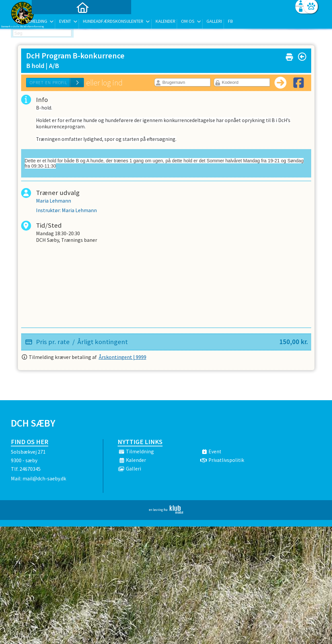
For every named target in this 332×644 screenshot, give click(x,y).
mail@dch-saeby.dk (44, 480)
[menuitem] (52, 22)
